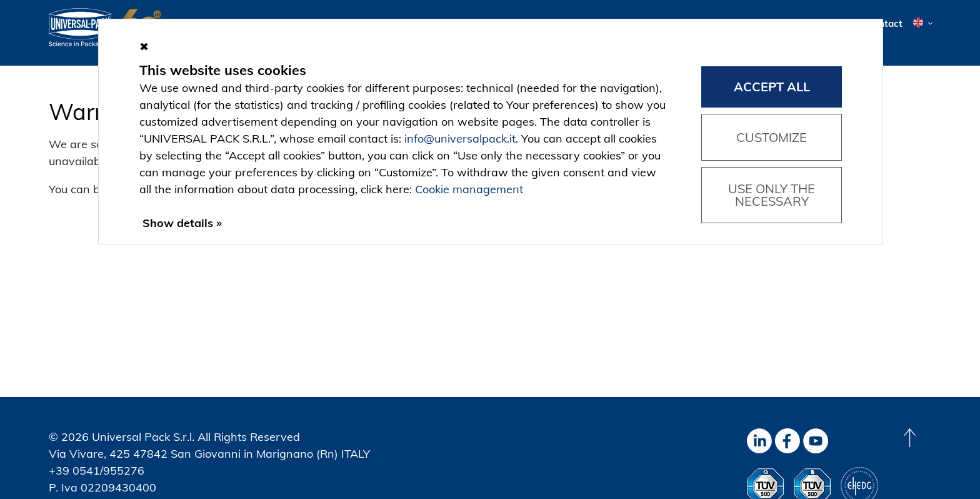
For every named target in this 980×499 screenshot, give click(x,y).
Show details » (182, 223)
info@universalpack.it (460, 139)
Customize (772, 137)
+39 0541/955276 (97, 471)
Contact (885, 23)
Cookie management (469, 189)
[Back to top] (909, 438)
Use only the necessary (772, 195)
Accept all (772, 87)
